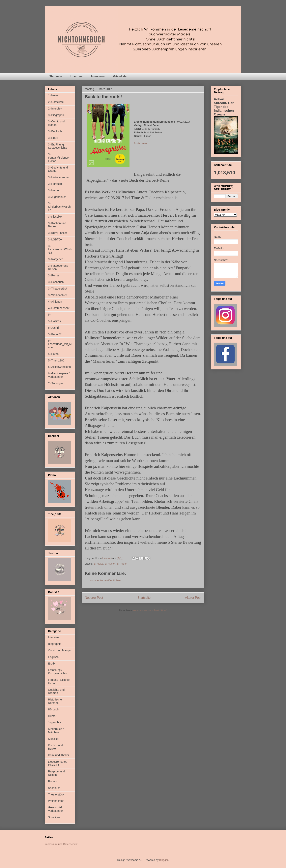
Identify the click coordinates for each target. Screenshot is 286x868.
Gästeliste (120, 76)
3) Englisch (55, 131)
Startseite (56, 76)
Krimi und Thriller (59, 755)
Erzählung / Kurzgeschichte (58, 672)
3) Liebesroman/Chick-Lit (60, 249)
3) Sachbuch (56, 282)
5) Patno (122, 564)
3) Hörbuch (55, 184)
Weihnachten (56, 801)
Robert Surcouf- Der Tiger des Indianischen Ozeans (224, 107)
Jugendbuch (56, 722)
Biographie (55, 644)
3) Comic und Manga (56, 123)
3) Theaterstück (58, 289)
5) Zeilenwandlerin (59, 367)
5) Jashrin (54, 328)
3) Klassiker (55, 217)
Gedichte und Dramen (56, 691)
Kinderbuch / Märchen (56, 731)
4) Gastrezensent (59, 308)
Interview (54, 637)
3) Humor (110, 564)
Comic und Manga (59, 650)
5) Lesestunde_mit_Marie (60, 344)
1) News (99, 564)
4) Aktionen (55, 302)
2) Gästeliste (56, 102)
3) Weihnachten (58, 295)
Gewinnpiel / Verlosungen (56, 809)
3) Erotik (53, 138)
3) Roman (54, 275)
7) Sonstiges (56, 383)
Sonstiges (54, 817)
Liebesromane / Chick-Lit (58, 763)
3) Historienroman (59, 177)
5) (49, 315)
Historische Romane (55, 701)
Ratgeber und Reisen (57, 773)
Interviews (98, 76)
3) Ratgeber (55, 259)
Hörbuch (53, 709)
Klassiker (54, 739)
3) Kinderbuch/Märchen (59, 207)
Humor (52, 716)
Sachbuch (54, 788)
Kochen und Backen (56, 747)
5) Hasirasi (55, 321)
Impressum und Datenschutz (61, 844)
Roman (53, 781)
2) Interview (55, 108)
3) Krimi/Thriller (57, 233)
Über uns (77, 76)
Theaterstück (56, 794)
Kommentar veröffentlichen (105, 580)
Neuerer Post (94, 598)
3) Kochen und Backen (57, 225)
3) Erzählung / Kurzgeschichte (58, 146)
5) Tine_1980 (56, 360)
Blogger (164, 860)
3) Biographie (56, 115)
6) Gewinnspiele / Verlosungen (59, 375)
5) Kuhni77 (55, 334)
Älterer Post (193, 598)
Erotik (52, 664)
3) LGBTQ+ (55, 239)
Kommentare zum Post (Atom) (150, 610)
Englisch (53, 657)
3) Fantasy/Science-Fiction (59, 158)
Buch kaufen (141, 143)
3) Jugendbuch (57, 197)
